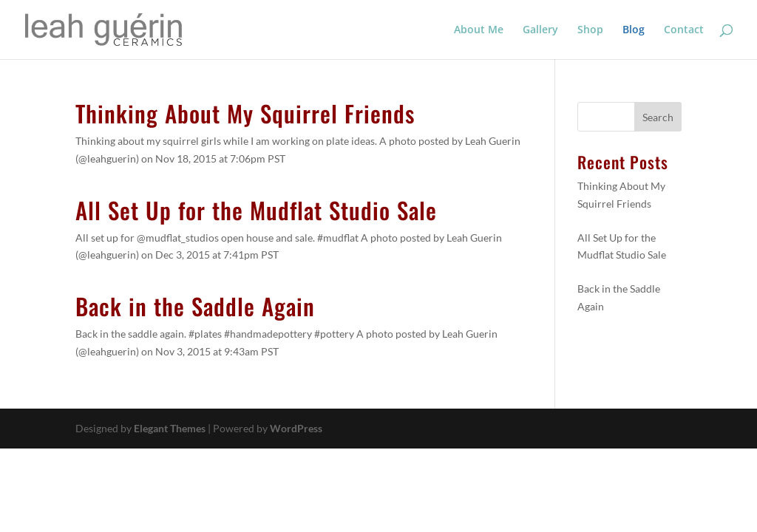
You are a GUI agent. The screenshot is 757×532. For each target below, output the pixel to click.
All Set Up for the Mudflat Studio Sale (256, 210)
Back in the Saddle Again (195, 306)
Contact (684, 30)
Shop (590, 30)
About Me (479, 30)
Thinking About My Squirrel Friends (245, 113)
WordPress (296, 428)
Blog (634, 30)
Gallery (540, 30)
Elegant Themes (170, 428)
